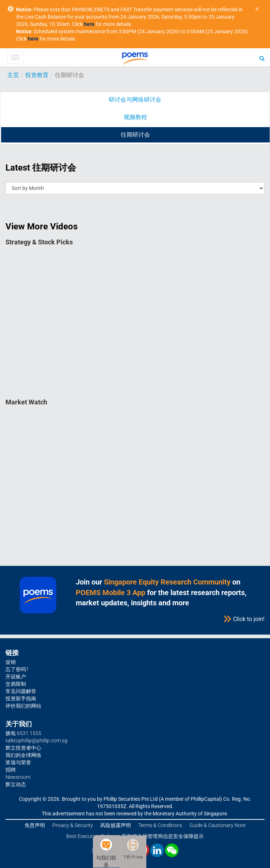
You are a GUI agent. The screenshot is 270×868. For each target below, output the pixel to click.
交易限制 (16, 684)
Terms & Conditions (160, 825)
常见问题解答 (21, 691)
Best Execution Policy (90, 836)
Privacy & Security (73, 825)
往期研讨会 (135, 135)
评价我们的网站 (23, 706)
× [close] (257, 9)
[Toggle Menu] (15, 57)
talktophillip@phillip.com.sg (36, 741)
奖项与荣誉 (18, 762)
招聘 (11, 770)
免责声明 (35, 825)
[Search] (262, 58)
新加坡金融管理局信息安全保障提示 (163, 836)
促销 (11, 662)
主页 (13, 75)
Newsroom (18, 777)
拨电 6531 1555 (23, 733)
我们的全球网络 (23, 755)
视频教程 (135, 117)
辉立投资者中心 (23, 748)
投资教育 (37, 75)
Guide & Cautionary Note (217, 825)
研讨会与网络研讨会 (135, 100)
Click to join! (244, 619)
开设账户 (16, 677)
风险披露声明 (116, 825)
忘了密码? (17, 669)
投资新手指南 (21, 698)
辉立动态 (16, 784)
